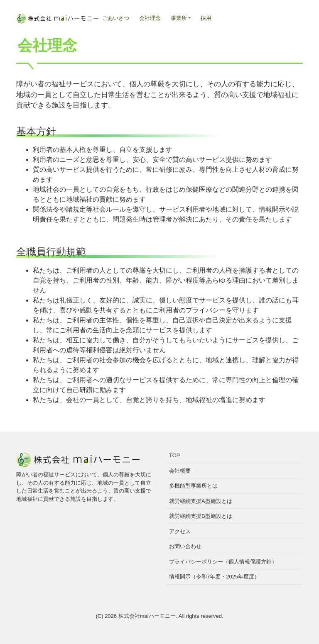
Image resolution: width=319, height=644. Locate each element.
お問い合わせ (185, 546)
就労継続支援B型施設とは (201, 516)
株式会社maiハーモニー (147, 616)
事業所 (179, 18)
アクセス (180, 531)
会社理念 (150, 18)
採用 (206, 18)
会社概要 (180, 471)
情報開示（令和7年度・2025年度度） (214, 577)
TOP (175, 455)
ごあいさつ (116, 18)
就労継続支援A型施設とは (201, 501)
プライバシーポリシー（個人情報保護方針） (223, 562)
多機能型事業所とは (193, 486)
